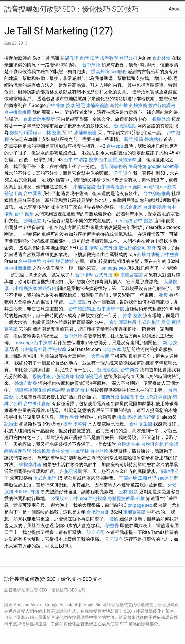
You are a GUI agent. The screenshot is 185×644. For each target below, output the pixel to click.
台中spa (115, 146)
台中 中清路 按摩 (81, 160)
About (175, 9)
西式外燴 (108, 248)
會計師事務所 (114, 166)
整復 (164, 295)
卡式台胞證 (131, 207)
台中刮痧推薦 (157, 194)
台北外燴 (162, 58)
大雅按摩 (100, 356)
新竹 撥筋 (134, 139)
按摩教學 (109, 58)
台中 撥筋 (143, 221)
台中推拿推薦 (18, 112)
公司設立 (123, 173)
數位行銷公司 (132, 248)
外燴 (140, 498)
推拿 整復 (132, 316)
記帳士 (11, 424)
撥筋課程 (42, 376)
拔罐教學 (69, 58)
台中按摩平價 (110, 309)
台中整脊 (170, 255)
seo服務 (119, 72)
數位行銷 (147, 417)
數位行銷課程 (162, 105)
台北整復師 (154, 207)
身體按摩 (127, 160)
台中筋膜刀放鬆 (58, 261)
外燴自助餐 (148, 255)
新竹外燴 (119, 105)
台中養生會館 (37, 404)
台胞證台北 (152, 444)
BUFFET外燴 (27, 492)
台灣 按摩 (89, 58)
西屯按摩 (57, 349)
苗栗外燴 (110, 397)
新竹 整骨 (69, 417)
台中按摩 (84, 275)
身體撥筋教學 (121, 498)
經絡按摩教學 (18, 451)
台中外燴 (91, 65)
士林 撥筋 (128, 492)
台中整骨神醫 (34, 349)
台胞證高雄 (63, 376)
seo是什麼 (168, 478)
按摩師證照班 (89, 376)
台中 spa (79, 498)
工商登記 (78, 302)
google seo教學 (163, 166)
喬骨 (166, 322)
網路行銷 (47, 288)
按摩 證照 (75, 105)
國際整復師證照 (30, 390)
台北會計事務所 (39, 119)
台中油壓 (108, 160)
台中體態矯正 (82, 309)
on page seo (114, 268)
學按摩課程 (30, 465)
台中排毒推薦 (110, 187)
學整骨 (80, 424)
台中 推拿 (24, 214)
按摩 (68, 424)
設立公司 (96, 532)
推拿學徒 (80, 451)
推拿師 (171, 444)
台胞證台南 (129, 444)
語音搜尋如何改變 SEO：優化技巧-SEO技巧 (71, 9)
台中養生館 (30, 261)
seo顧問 (133, 187)
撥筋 (114, 519)
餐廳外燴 (161, 119)
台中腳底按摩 (23, 288)
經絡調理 (56, 390)
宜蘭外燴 (128, 478)
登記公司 (128, 58)
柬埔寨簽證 (97, 105)
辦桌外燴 (100, 72)
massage (24, 343)
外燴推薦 (138, 105)
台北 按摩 (89, 248)
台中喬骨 (32, 194)
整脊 (151, 248)
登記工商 (13, 194)
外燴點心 (153, 139)
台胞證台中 (78, 390)
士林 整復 (51, 133)
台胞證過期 (125, 126)
